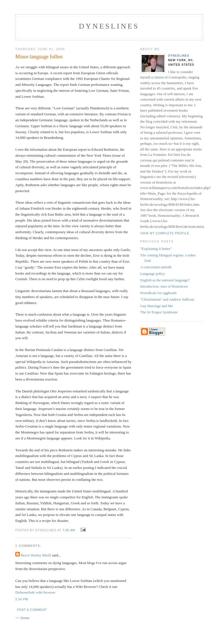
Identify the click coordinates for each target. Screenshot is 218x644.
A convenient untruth (156, 267)
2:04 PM (22, 599)
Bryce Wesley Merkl (36, 555)
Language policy (153, 274)
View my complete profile (165, 233)
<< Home (22, 618)
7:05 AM (69, 530)
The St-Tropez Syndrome (159, 312)
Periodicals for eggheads (158, 293)
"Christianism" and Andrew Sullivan (167, 299)
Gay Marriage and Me (157, 306)
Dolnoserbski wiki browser (35, 592)
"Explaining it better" (156, 249)
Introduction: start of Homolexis (164, 286)
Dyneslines (109, 26)
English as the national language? (165, 280)
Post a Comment (32, 610)
